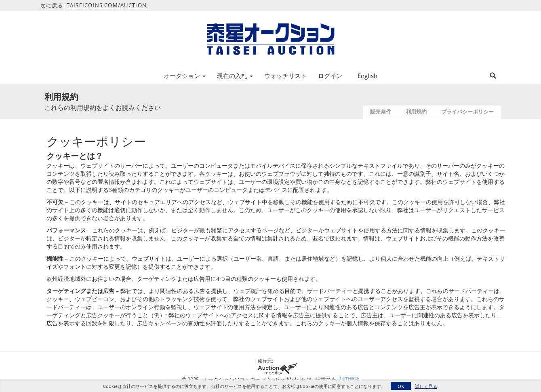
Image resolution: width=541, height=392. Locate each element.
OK (401, 386)
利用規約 (416, 112)
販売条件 (381, 112)
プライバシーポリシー (467, 112)
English (367, 76)
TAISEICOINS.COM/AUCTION (107, 5)
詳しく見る (426, 386)
